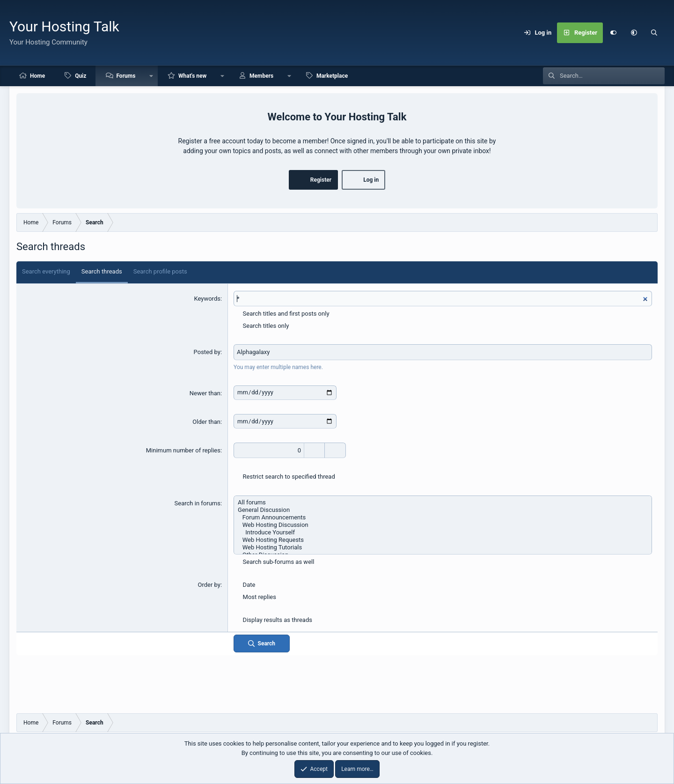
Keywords (207, 299)
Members (261, 76)
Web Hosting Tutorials (443, 547)
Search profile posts (160, 271)
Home (37, 76)
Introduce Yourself (443, 533)
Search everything (46, 271)
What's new (192, 76)
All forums (443, 503)
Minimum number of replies (183, 450)
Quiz (81, 76)
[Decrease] (335, 451)
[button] (634, 33)
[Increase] (314, 451)
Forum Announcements (443, 518)
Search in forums (198, 503)
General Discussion (443, 510)
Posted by (207, 352)
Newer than (205, 393)
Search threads (102, 271)
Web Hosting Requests (443, 540)
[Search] (654, 33)
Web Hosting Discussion (443, 525)
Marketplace (332, 76)
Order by (209, 585)
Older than (206, 422)
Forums (126, 76)
